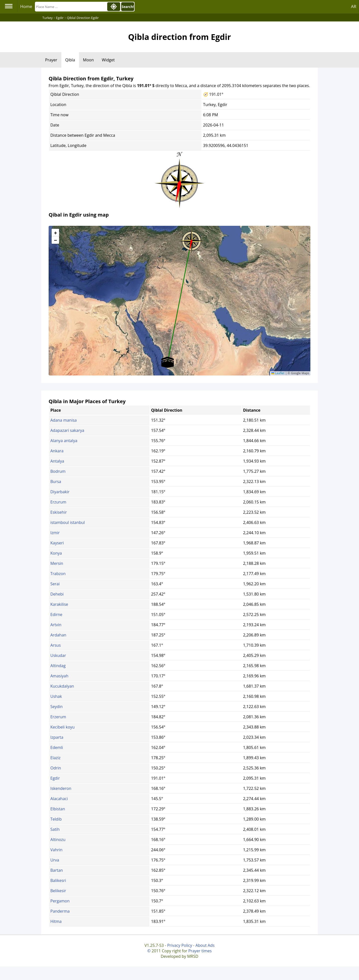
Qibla (70, 60)
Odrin (56, 768)
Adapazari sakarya (67, 430)
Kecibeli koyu (62, 727)
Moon (88, 60)
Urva (55, 860)
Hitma (56, 921)
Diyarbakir (60, 492)
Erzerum (58, 717)
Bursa (56, 482)
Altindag (58, 666)
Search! (128, 7)
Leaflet (278, 373)
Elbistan (58, 809)
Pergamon (60, 901)
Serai (55, 584)
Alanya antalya (64, 441)
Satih (55, 829)
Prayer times (200, 951)
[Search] (71, 7)
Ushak (56, 696)
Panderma (60, 911)
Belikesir (58, 891)
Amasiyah (59, 676)
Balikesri (58, 880)
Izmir (55, 533)
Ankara (57, 451)
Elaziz (55, 758)
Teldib (56, 819)
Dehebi (57, 594)
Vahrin (56, 850)
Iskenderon (61, 788)
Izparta (57, 737)
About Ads (205, 945)
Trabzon (58, 574)
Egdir (55, 778)
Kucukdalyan (62, 686)
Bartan (57, 870)
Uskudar (58, 655)
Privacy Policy (179, 945)
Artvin (56, 625)
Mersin (57, 563)
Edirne (56, 614)
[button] (191, 239)
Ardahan (58, 635)
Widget (108, 60)
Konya (56, 553)
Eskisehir (59, 512)
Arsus (56, 645)
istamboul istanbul (68, 522)
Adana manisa (64, 420)
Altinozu (58, 840)
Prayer (51, 60)
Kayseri (57, 543)
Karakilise (59, 604)
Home (26, 6)
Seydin (56, 707)
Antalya (57, 461)
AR (354, 6)
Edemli (57, 747)
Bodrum (58, 471)
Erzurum (58, 502)
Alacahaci (59, 799)
